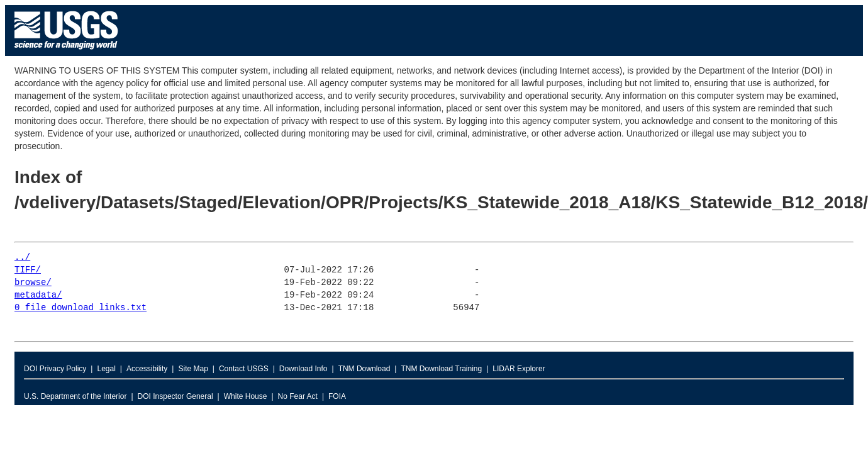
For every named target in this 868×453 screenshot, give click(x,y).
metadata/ (38, 295)
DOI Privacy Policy (55, 369)
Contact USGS (244, 369)
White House (246, 396)
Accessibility (147, 369)
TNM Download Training (441, 369)
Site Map (193, 369)
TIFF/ (28, 270)
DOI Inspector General (175, 396)
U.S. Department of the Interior (75, 396)
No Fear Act (298, 396)
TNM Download (364, 369)
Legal (106, 369)
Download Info (303, 369)
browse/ (33, 283)
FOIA (337, 396)
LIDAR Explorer (519, 369)
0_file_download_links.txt (81, 308)
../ (22, 258)
